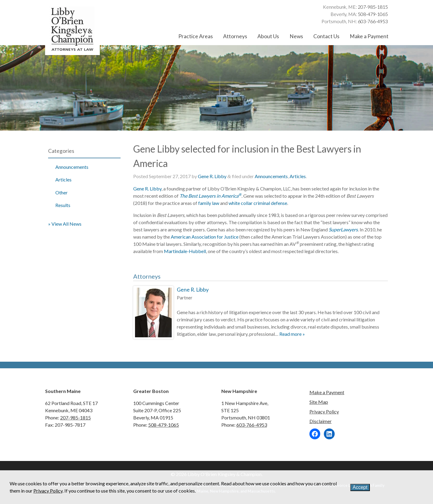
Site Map (319, 402)
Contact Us (326, 36)
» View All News (65, 224)
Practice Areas (196, 36)
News (296, 36)
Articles (63, 179)
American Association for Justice (205, 237)
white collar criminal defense (258, 203)
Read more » (292, 334)
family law (209, 203)
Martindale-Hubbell (185, 251)
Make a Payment (369, 36)
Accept (360, 487)
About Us (268, 36)
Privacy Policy (324, 411)
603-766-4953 (373, 21)
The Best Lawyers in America (210, 196)
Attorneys (235, 36)
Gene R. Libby (212, 176)
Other (61, 192)
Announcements (72, 167)
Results (63, 205)
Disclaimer (321, 421)
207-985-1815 (373, 7)
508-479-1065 (373, 14)
